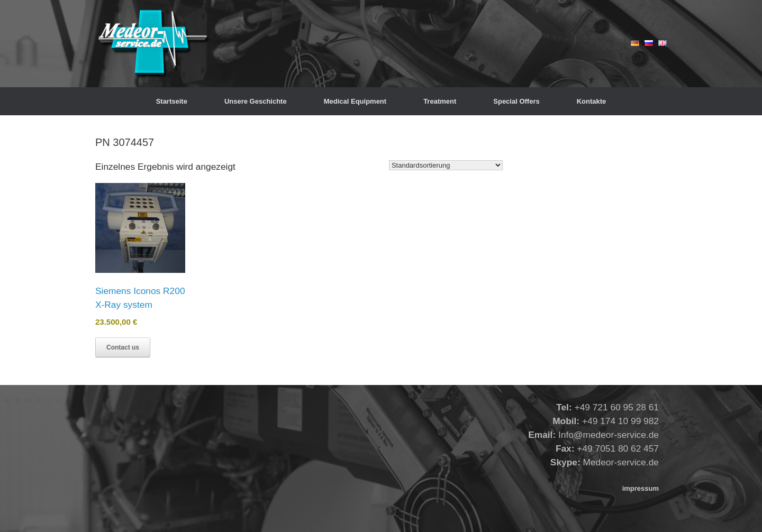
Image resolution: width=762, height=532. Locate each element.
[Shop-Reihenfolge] (446, 165)
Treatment (440, 101)
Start (102, 120)
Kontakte (592, 101)
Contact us (123, 347)
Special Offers (516, 101)
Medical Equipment (355, 101)
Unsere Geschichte (256, 101)
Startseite (172, 101)
